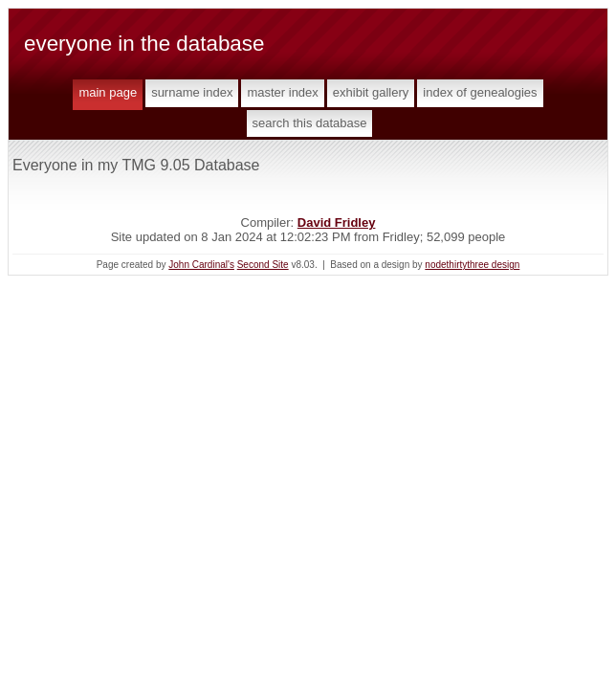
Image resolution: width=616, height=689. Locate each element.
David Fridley (337, 222)
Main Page (108, 92)
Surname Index (192, 92)
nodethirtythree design (472, 265)
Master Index (282, 92)
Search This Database (310, 123)
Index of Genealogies (480, 92)
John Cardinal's (201, 265)
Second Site (263, 265)
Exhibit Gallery (371, 92)
